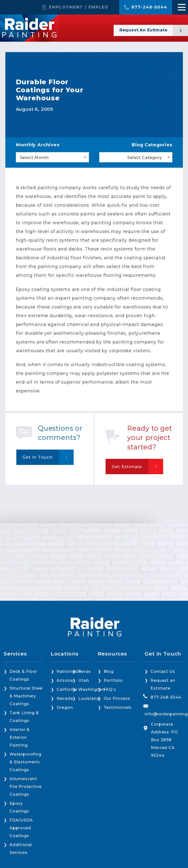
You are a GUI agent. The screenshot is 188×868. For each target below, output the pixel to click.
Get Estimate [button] (127, 467)
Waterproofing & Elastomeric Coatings (25, 762)
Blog (109, 671)
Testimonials (118, 707)
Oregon (65, 707)
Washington (91, 689)
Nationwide (69, 671)
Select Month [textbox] (34, 158)
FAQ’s (110, 689)
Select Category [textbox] (145, 158)
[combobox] (52, 157)
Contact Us (163, 671)
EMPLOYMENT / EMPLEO (79, 7)
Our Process (117, 698)
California (67, 689)
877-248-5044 (149, 7)
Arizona (65, 680)
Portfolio (113, 680)
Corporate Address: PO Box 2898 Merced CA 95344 (164, 740)
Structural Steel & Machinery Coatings (26, 696)
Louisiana (89, 698)
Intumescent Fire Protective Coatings (25, 787)
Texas (85, 671)
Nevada (65, 698)
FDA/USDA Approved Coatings (21, 828)
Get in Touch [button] (38, 457)
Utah (84, 680)
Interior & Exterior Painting (20, 737)
